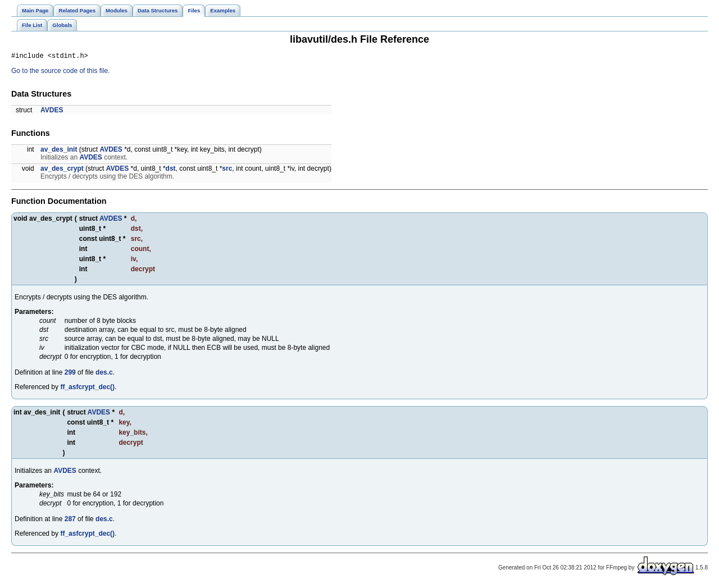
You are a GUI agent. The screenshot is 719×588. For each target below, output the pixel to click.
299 (70, 374)
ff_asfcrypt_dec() (87, 389)
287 (70, 521)
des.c (104, 374)
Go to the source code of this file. (60, 72)
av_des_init (59, 151)
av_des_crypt (62, 170)
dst (171, 170)
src (227, 170)
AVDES (52, 112)
